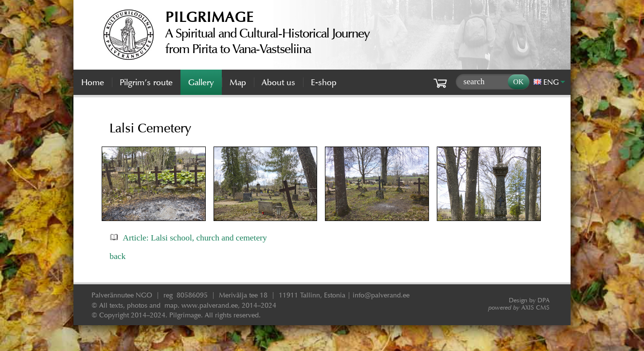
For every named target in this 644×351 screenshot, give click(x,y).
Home (93, 82)
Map (238, 82)
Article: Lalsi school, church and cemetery (195, 238)
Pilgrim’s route (146, 82)
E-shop (324, 82)
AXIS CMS (519, 307)
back (117, 256)
